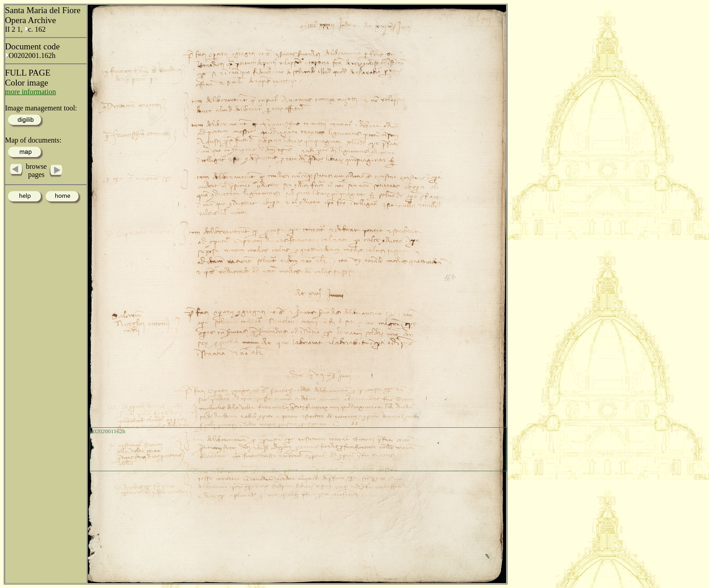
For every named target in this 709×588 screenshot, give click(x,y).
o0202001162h (108, 431)
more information (30, 92)
